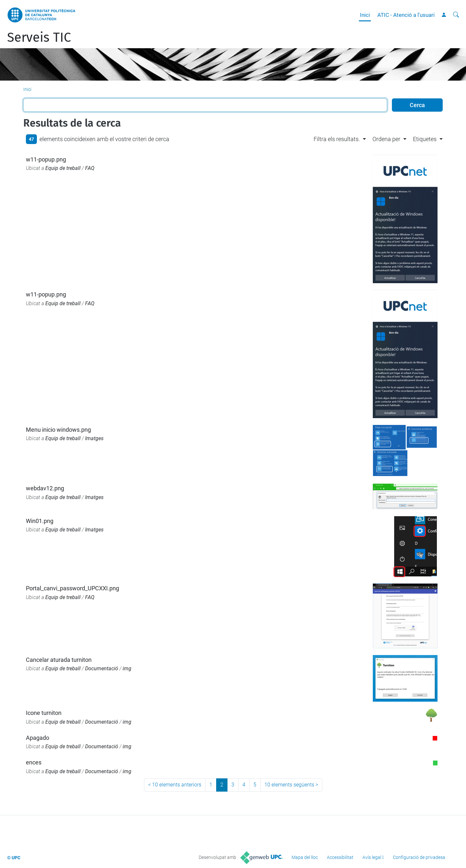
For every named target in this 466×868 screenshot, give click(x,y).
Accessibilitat (340, 857)
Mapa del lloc (305, 857)
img (127, 668)
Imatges (94, 438)
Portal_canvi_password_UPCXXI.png (72, 588)
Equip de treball (63, 168)
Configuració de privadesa (419, 857)
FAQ (90, 168)
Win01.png (40, 521)
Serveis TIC (39, 38)
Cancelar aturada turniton (59, 660)
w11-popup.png (46, 159)
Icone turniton (44, 713)
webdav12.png (45, 488)
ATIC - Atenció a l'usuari (406, 15)
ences (34, 762)
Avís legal (372, 857)
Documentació (102, 668)
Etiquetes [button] (425, 139)
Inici (365, 15)
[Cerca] (456, 15)
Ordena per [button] (386, 139)
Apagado (38, 738)
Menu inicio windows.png (58, 430)
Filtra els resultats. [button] (337, 139)
